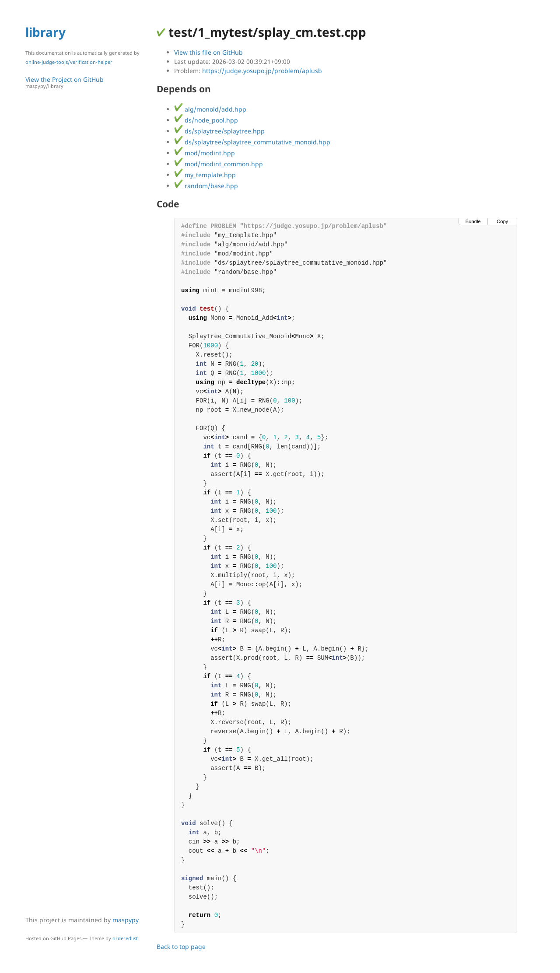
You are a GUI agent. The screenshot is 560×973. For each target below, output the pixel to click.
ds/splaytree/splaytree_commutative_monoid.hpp (252, 142)
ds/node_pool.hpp (206, 120)
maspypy (126, 920)
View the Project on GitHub (87, 82)
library (45, 32)
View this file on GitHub (208, 52)
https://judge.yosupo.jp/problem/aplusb (262, 71)
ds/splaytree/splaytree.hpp (219, 131)
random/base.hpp (206, 186)
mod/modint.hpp (205, 153)
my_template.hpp (205, 175)
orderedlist (125, 938)
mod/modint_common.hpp (219, 164)
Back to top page (181, 947)
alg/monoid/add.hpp (210, 109)
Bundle (473, 221)
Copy (502, 221)
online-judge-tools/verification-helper (69, 62)
